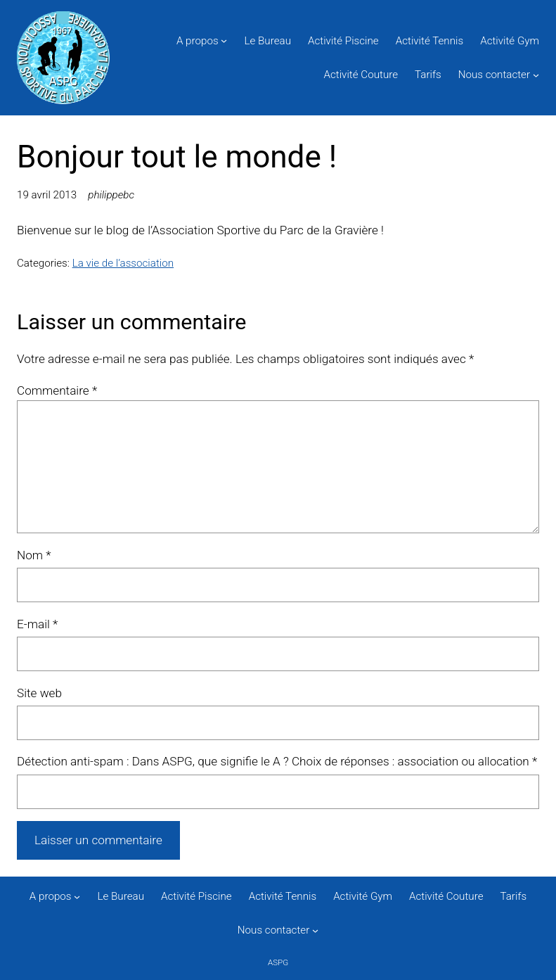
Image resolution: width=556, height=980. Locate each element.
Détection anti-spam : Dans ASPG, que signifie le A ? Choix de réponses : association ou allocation (277, 761)
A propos (198, 41)
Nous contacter (494, 75)
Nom (34, 555)
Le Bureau (268, 41)
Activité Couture (361, 75)
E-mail (37, 624)
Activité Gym (510, 41)
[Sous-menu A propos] (224, 40)
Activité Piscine (343, 41)
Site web (39, 693)
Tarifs (428, 75)
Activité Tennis (429, 41)
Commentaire (57, 390)
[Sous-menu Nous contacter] (536, 74)
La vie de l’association (123, 263)
